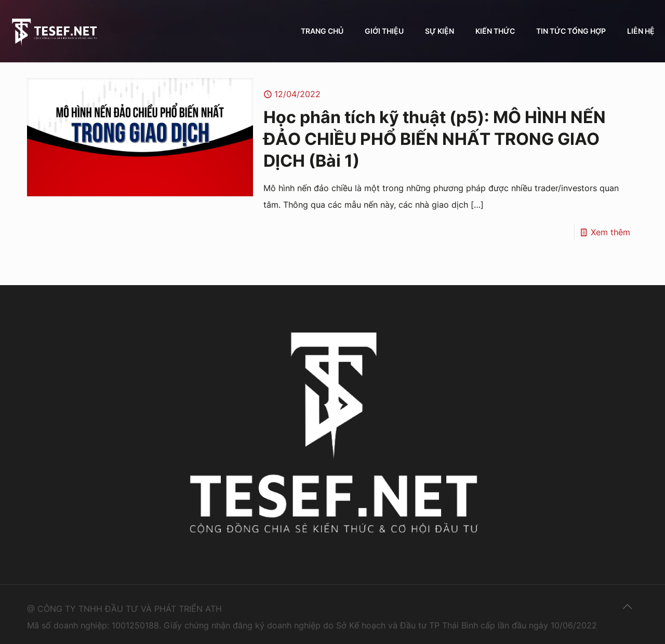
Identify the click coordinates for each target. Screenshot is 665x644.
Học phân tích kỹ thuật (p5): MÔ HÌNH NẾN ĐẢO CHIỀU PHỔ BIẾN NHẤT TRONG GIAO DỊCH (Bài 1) (435, 139)
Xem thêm (610, 232)
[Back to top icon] (627, 607)
